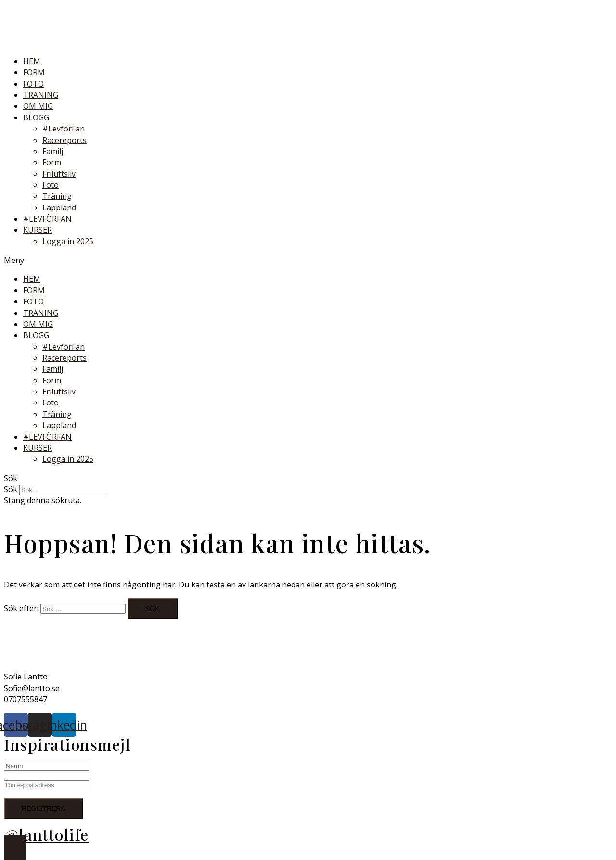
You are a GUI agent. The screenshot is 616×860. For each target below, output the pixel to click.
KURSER (38, 230)
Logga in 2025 (68, 241)
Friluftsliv (59, 174)
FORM (34, 72)
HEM (32, 61)
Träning (57, 196)
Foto (51, 185)
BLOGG (36, 117)
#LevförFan (64, 129)
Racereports (64, 140)
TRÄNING (41, 95)
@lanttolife (46, 834)
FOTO (33, 84)
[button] (308, 260)
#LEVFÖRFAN (47, 219)
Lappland (59, 208)
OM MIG (38, 106)
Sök (11, 489)
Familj (53, 151)
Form (52, 162)
